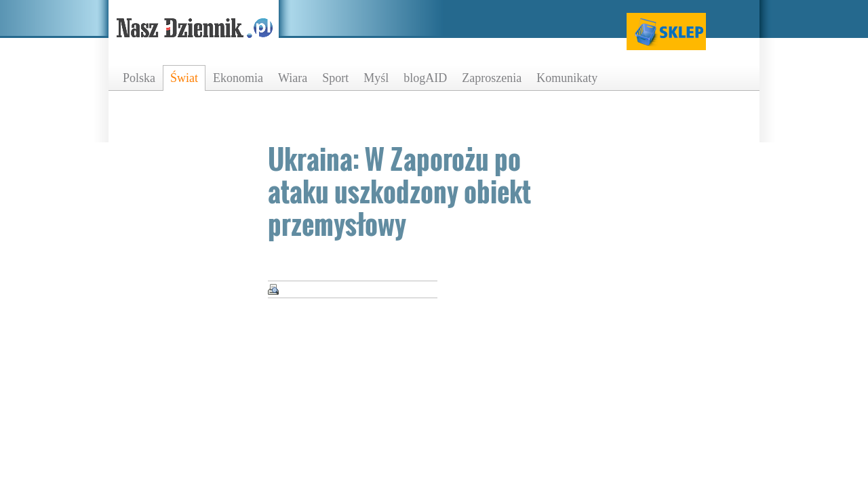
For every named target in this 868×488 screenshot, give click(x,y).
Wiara (293, 78)
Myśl (376, 78)
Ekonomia (238, 78)
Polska (139, 78)
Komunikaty (567, 78)
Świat (184, 78)
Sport (335, 78)
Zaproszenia (492, 78)
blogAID (425, 78)
